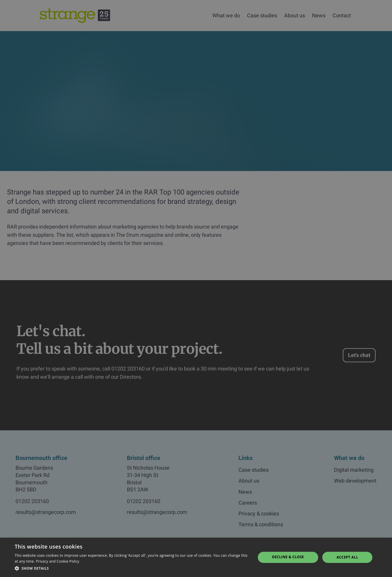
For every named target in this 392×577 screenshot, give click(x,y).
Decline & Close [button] (288, 557)
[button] (132, 568)
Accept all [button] (347, 557)
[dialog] (196, 288)
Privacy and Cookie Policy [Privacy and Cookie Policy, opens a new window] (58, 561)
